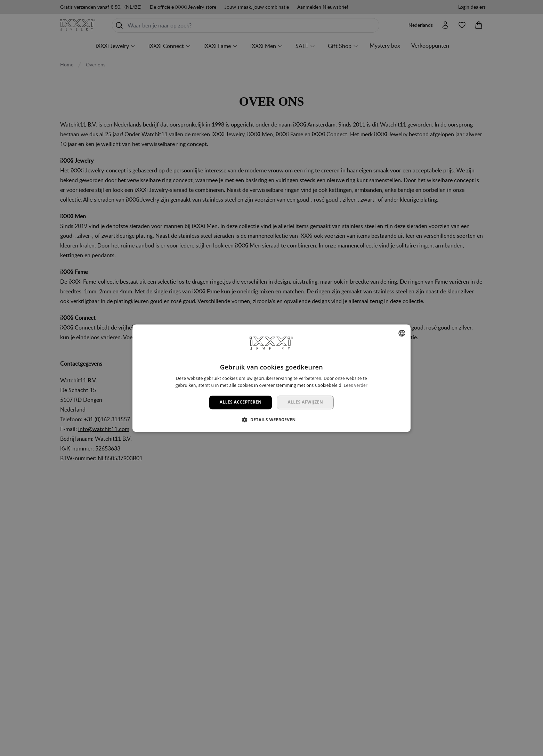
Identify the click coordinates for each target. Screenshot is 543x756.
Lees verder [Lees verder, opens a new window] (356, 385)
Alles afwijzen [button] (305, 402)
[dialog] (271, 378)
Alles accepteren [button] (241, 402)
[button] (271, 420)
